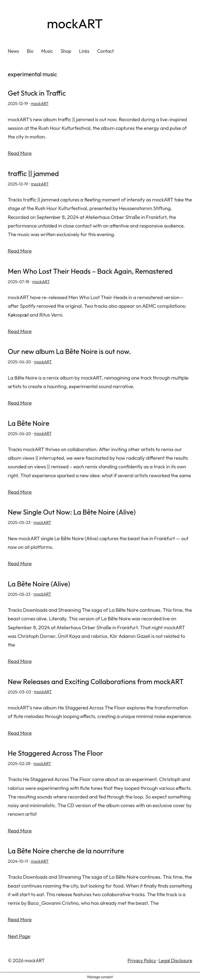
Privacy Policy (142, 959)
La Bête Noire (29, 423)
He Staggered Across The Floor (56, 752)
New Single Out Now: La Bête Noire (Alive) (73, 512)
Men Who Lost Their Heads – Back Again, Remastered (91, 271)
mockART (76, 24)
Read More (20, 153)
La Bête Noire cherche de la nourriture (67, 850)
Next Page (19, 935)
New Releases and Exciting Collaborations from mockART (97, 681)
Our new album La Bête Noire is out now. (70, 351)
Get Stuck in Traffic (37, 93)
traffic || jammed (34, 173)
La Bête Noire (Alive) (39, 583)
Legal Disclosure (175, 959)
